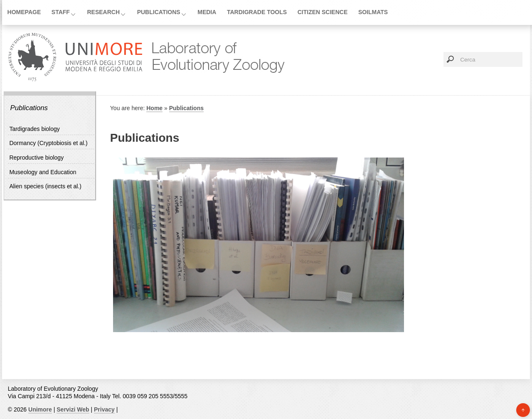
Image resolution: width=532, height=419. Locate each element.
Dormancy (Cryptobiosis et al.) (48, 143)
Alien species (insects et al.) (45, 186)
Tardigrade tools (257, 12)
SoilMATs (373, 12)
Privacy (104, 409)
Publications (159, 12)
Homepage (24, 12)
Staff (61, 12)
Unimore (40, 409)
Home (154, 108)
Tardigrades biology (34, 129)
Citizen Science (323, 12)
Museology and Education (43, 172)
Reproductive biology (36, 158)
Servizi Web (73, 409)
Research (104, 12)
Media (207, 12)
